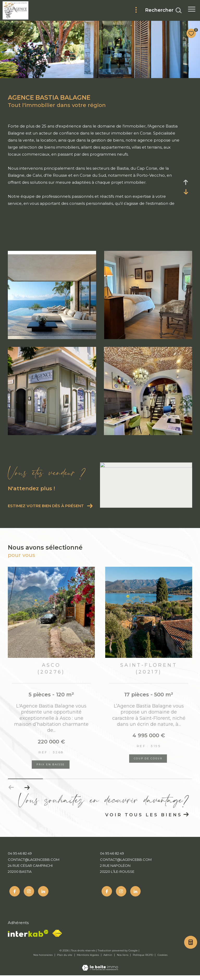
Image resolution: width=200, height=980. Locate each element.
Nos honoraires (43, 960)
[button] (27, 793)
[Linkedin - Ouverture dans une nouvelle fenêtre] (42, 896)
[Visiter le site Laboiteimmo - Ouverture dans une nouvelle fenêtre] (100, 969)
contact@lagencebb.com (34, 866)
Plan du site (65, 960)
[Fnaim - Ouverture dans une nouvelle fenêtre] (57, 938)
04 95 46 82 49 (20, 859)
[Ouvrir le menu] (192, 9)
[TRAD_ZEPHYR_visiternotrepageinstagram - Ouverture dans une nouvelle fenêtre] (27, 896)
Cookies (162, 960)
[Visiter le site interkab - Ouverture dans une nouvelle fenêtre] (28, 938)
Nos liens (123, 960)
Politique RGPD (143, 960)
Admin (108, 960)
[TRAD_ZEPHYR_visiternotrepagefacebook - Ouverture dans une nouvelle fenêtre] (13, 896)
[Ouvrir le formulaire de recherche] (163, 10)
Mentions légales (88, 960)
